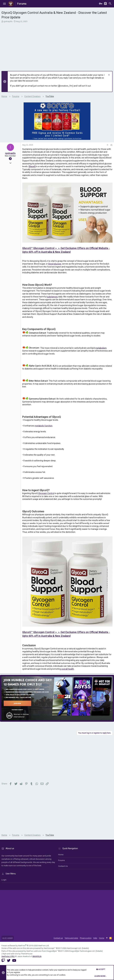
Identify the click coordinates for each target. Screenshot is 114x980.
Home (61, 855)
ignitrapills (8, 21)
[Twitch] (3, 961)
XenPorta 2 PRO (8, 956)
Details (85, 948)
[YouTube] (14, 961)
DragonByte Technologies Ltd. (82, 951)
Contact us (63, 866)
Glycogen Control (46, 493)
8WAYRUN (37, 956)
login (4, 880)
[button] (4, 4)
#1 (111, 145)
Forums (61, 860)
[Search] (110, 4)
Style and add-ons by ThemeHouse (17, 954)
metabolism (101, 348)
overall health (68, 669)
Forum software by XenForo (25, 946)
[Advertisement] (57, 45)
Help (95, 938)
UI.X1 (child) (8, 938)
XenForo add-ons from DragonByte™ (42, 951)
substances (52, 297)
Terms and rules (71, 938)
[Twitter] (9, 961)
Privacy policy (86, 938)
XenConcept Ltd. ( (75, 948)
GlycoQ (32, 166)
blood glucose (55, 264)
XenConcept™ (50, 948)
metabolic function (44, 426)
